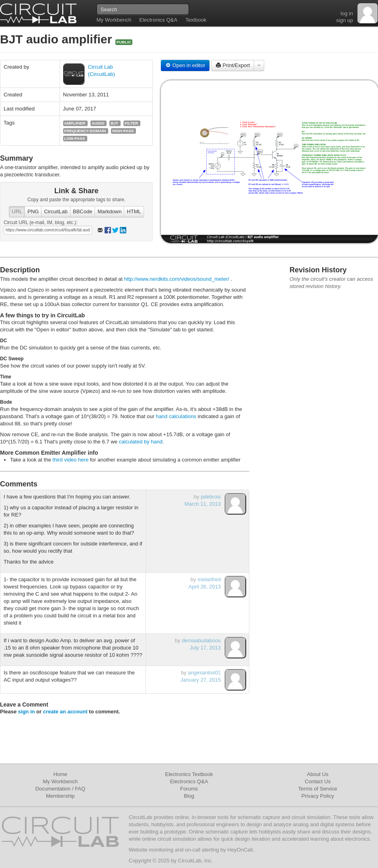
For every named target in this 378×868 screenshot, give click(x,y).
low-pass (75, 138)
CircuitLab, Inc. (195, 861)
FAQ (80, 789)
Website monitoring (151, 850)
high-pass (123, 131)
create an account (65, 712)
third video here (71, 460)
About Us (317, 774)
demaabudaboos (201, 640)
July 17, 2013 (205, 648)
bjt (114, 123)
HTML (134, 211)
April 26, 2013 (205, 587)
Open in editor (185, 65)
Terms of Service (318, 789)
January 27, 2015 (201, 680)
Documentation (53, 789)
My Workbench (114, 20)
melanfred (209, 579)
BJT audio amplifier (58, 39)
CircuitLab (56, 211)
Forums (189, 789)
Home (61, 774)
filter (131, 123)
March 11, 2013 (203, 504)
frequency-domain (85, 131)
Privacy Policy (318, 796)
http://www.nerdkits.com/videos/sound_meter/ (177, 279)
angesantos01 (204, 673)
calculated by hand (141, 442)
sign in (27, 712)
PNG (33, 211)
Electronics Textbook (189, 774)
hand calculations (176, 416)
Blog (189, 796)
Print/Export (233, 65)
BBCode (82, 211)
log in (347, 13)
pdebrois (211, 497)
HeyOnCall (240, 850)
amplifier (75, 123)
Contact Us (318, 781)
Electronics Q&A (158, 20)
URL (17, 211)
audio (98, 123)
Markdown (109, 211)
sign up (345, 20)
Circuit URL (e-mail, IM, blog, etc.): (41, 223)
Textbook (196, 20)
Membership (60, 796)
